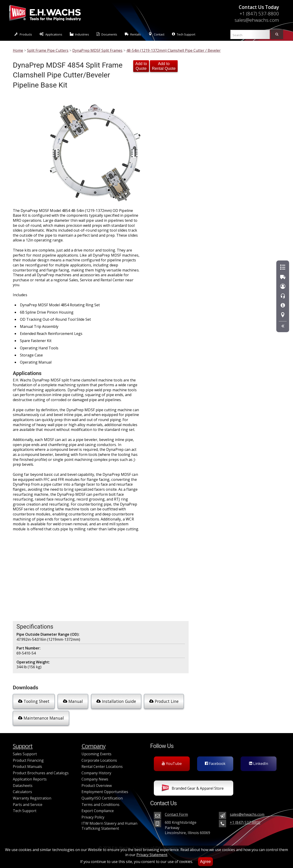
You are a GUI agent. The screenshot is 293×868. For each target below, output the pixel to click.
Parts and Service (28, 805)
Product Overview (97, 786)
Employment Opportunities (105, 792)
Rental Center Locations (102, 767)
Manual (73, 701)
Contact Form (176, 814)
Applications (51, 34)
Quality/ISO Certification (102, 798)
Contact (156, 34)
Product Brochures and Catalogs (41, 773)
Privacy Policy (93, 817)
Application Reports (30, 779)
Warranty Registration (32, 798)
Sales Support (25, 754)
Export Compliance (98, 811)
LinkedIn (259, 764)
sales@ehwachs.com (257, 20)
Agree (205, 862)
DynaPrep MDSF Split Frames (97, 50)
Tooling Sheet (34, 701)
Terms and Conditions (100, 805)
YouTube (172, 764)
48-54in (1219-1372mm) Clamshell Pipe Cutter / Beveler (174, 50)
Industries (80, 34)
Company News (95, 779)
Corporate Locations (99, 760)
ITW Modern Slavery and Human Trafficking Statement (109, 826)
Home (18, 50)
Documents (107, 34)
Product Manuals (27, 767)
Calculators (22, 792)
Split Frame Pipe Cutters (48, 50)
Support (23, 746)
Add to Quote (141, 66)
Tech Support (184, 34)
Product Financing (28, 760)
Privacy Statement (152, 855)
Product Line (164, 701)
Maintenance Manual (41, 718)
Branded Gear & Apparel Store (193, 789)
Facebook (215, 764)
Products (23, 34)
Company (94, 746)
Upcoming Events (96, 754)
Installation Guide (116, 701)
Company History (96, 773)
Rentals (133, 34)
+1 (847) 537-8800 (259, 14)
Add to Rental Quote (164, 66)
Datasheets (23, 786)
